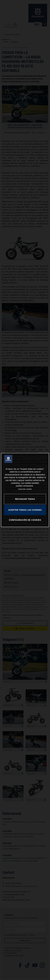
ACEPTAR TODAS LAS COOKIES (25, 510)
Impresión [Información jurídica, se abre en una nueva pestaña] (29, 489)
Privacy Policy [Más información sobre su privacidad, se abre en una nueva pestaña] (22, 489)
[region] (25, 490)
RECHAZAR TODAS (25, 499)
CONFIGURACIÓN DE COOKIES (25, 520)
